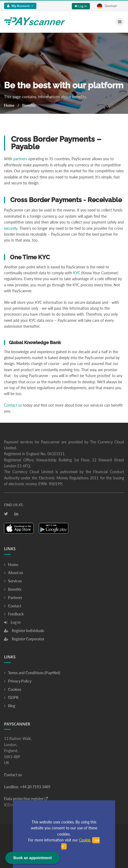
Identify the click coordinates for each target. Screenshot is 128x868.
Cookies (13, 689)
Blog (10, 706)
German (107, 6)
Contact (13, 606)
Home (9, 105)
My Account (20, 6)
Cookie (85, 840)
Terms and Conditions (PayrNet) (32, 673)
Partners (13, 598)
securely (11, 228)
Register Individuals (24, 631)
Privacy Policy (18, 681)
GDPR (11, 697)
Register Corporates (24, 639)
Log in (81, 6)
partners (20, 159)
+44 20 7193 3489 (35, 787)
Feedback (14, 614)
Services (13, 581)
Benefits (13, 589)
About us (14, 573)
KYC (77, 273)
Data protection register (26, 799)
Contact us (13, 405)
